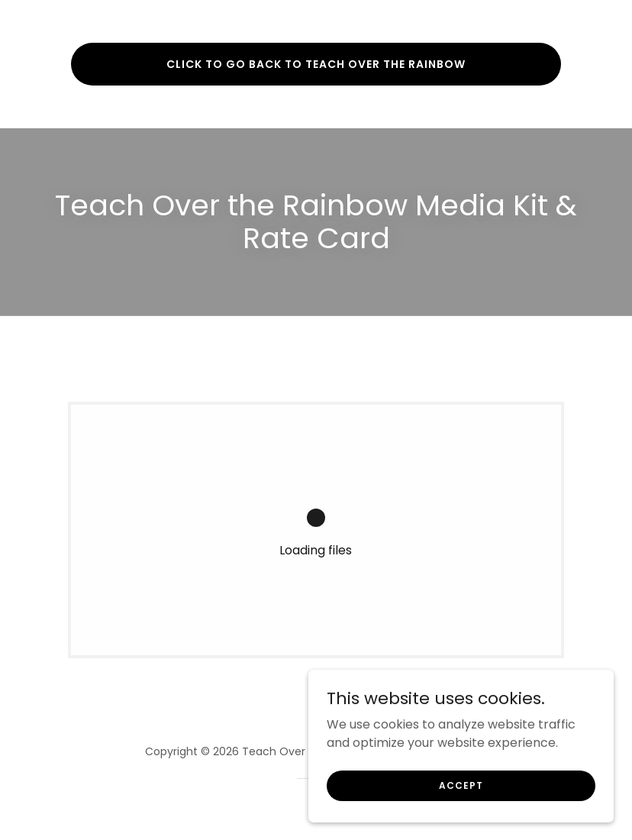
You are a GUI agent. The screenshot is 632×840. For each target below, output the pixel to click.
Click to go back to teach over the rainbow (316, 64)
